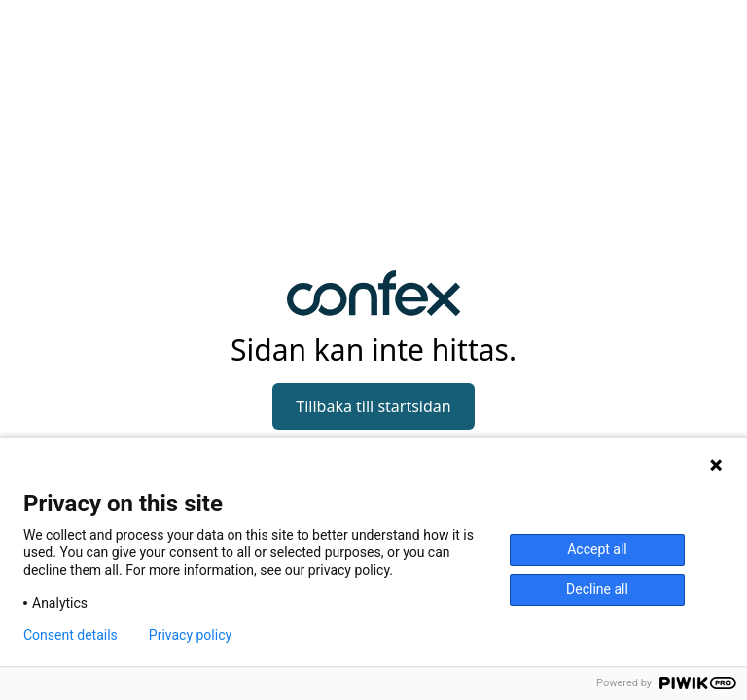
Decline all (597, 589)
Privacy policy (190, 635)
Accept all (597, 549)
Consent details (71, 635)
